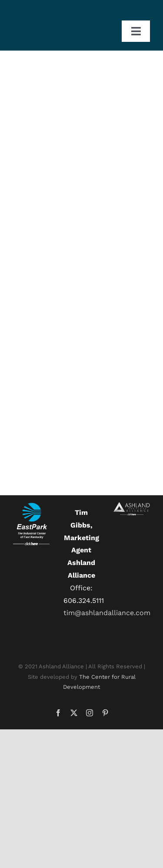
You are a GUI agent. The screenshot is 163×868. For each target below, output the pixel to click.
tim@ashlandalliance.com (107, 613)
